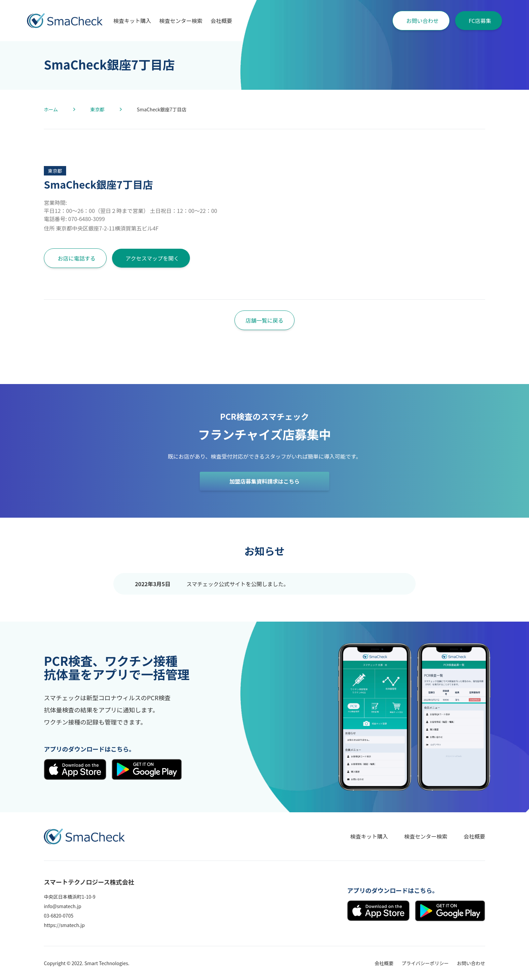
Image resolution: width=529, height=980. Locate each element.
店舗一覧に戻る (264, 320)
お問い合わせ (422, 21)
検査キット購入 (132, 21)
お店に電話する (77, 258)
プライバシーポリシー (425, 963)
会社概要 (221, 21)
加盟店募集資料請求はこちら (264, 481)
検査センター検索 (181, 21)
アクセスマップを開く (152, 258)
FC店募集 (480, 21)
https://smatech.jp (64, 925)
